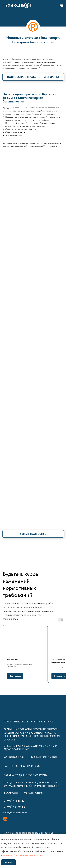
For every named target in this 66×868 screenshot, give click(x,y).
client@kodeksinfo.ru (15, 812)
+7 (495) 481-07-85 (14, 807)
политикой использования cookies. (23, 855)
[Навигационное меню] (61, 5)
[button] (33, 77)
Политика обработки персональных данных (28, 833)
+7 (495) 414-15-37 (13, 801)
